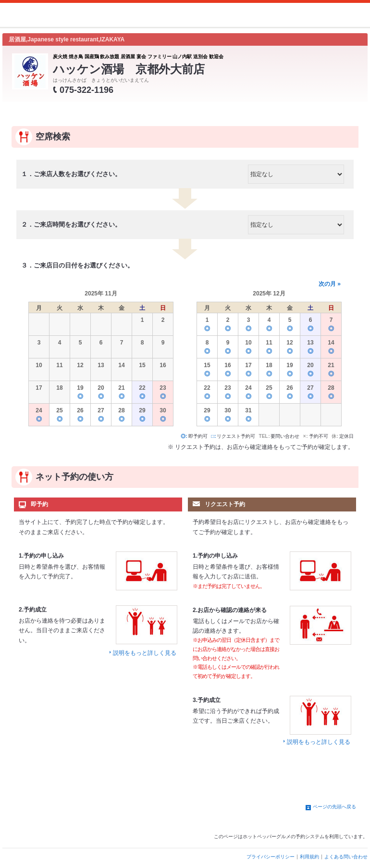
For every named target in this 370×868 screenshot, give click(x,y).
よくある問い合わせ (346, 857)
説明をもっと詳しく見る (145, 653)
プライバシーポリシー (271, 857)
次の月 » (330, 284)
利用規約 (309, 857)
